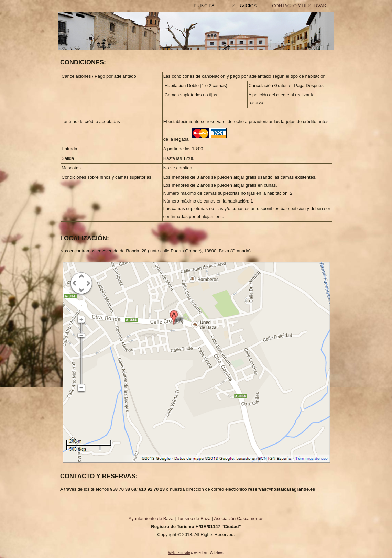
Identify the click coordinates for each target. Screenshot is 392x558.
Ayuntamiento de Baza (151, 519)
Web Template (179, 553)
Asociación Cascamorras (239, 519)
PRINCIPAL (205, 6)
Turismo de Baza (194, 519)
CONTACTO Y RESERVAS (299, 6)
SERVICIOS (245, 6)
